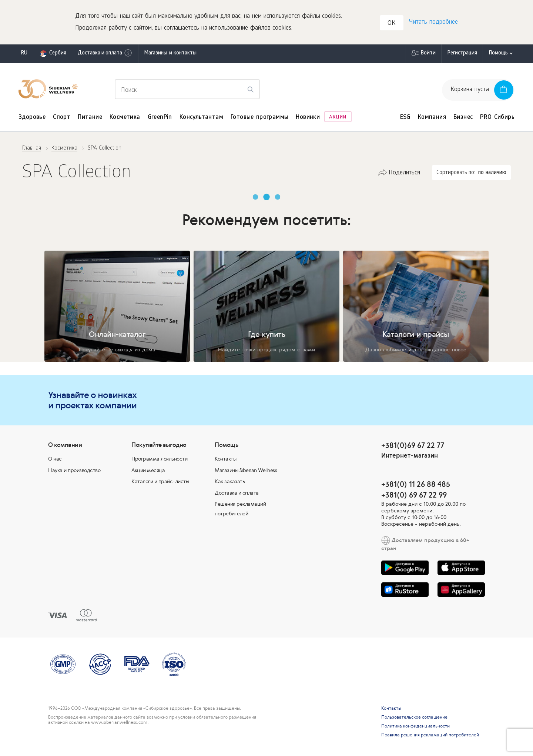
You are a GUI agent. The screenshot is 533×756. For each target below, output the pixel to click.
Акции (338, 118)
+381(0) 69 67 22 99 (414, 495)
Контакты (225, 459)
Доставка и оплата (105, 53)
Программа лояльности (159, 459)
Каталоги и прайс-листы (160, 481)
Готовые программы (259, 118)
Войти (428, 53)
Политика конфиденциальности (415, 726)
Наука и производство (74, 470)
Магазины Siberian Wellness (246, 470)
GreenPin (160, 118)
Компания (432, 118)
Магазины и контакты (170, 53)
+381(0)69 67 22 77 (413, 445)
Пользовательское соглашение (414, 717)
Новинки (308, 118)
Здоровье (32, 118)
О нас (55, 459)
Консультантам (201, 118)
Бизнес (463, 118)
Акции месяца (148, 470)
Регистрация (462, 53)
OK (392, 24)
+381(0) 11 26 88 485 (416, 484)
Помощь (498, 53)
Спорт (62, 118)
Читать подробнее (433, 22)
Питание (90, 118)
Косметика (125, 118)
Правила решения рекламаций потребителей (430, 735)
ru (24, 53)
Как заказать (230, 481)
